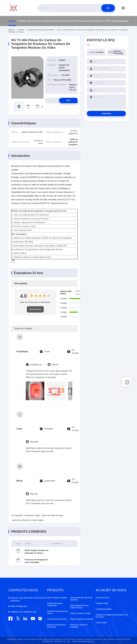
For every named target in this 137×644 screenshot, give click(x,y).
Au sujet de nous (48, 21)
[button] (42, 107)
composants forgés (32, 515)
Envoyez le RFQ (101, 21)
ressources (85, 21)
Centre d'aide (101, 623)
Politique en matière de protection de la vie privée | (28, 639)
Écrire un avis (35, 309)
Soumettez (106, 113)
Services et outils (68, 21)
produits (21, 21)
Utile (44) (34, 442)
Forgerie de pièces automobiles (41, 30)
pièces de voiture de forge (52, 515)
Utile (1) (55, 365)
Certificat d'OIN (102, 603)
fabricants (32, 21)
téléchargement (120, 21)
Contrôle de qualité (104, 609)
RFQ (68, 100)
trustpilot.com (36, 365)
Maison (12, 21)
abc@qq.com (19, 606)
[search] (108, 8)
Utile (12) (34, 494)
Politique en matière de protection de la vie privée (112, 616)
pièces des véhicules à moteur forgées (28, 520)
